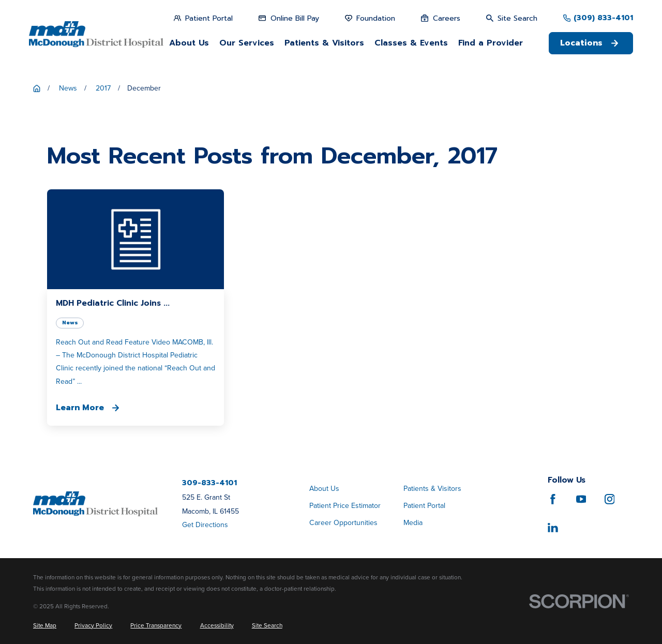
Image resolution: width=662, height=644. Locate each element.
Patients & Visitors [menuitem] (324, 43)
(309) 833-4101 (603, 18)
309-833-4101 (209, 483)
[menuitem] (45, 626)
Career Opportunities (343, 523)
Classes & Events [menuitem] (411, 43)
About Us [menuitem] (189, 43)
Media (413, 523)
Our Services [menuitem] (247, 43)
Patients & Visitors (432, 489)
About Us (324, 489)
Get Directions (205, 525)
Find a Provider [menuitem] (491, 43)
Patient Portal (424, 506)
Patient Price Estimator (345, 506)
